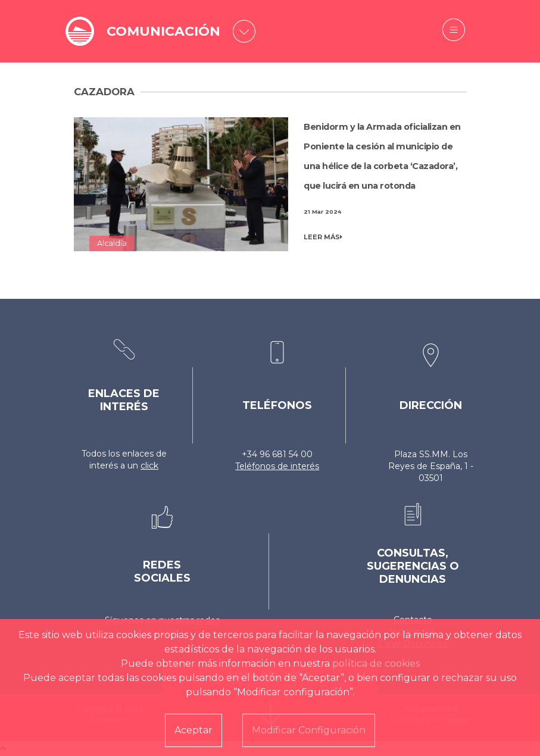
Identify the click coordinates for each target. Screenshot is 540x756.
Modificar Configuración (309, 730)
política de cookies (376, 663)
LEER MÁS (323, 237)
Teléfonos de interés (277, 466)
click (149, 466)
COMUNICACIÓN (163, 31)
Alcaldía (112, 243)
